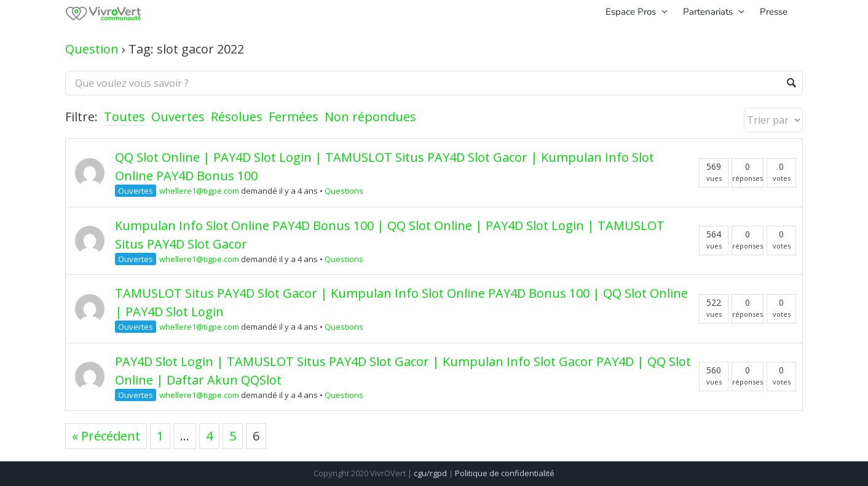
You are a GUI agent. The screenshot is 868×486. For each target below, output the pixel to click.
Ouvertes (178, 117)
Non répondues (370, 117)
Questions (344, 191)
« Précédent (106, 436)
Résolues (237, 117)
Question (92, 49)
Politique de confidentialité (505, 473)
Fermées (294, 117)
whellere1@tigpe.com (199, 191)
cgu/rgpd (430, 473)
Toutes (124, 117)
